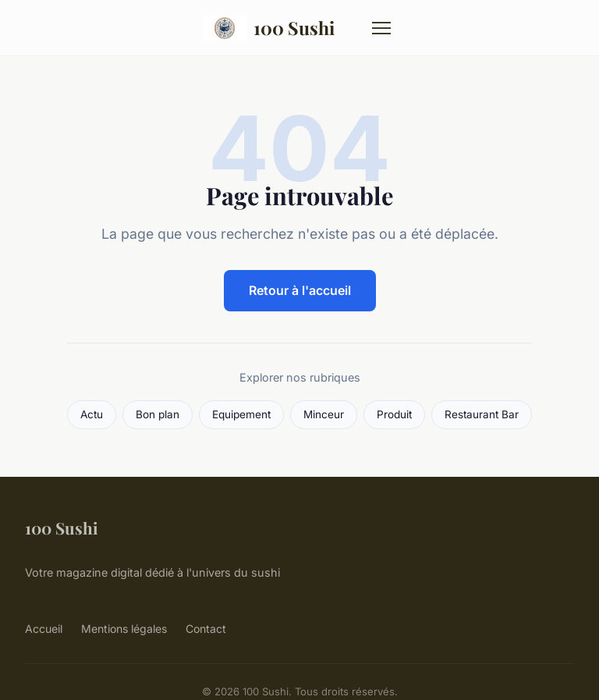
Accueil (44, 629)
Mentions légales (124, 629)
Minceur (324, 414)
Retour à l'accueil (300, 290)
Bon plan (158, 414)
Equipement (241, 414)
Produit (394, 414)
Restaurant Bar (482, 414)
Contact (206, 629)
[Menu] (381, 28)
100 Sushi (269, 28)
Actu (92, 414)
